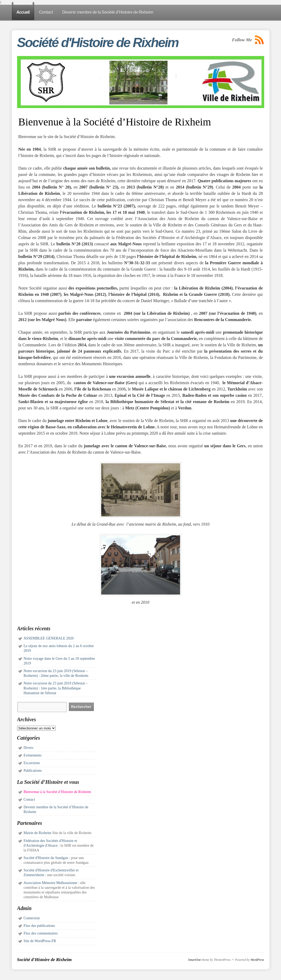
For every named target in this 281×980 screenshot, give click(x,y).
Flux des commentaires (41, 933)
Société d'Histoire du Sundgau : (47, 858)
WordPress (257, 960)
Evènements (33, 755)
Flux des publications (39, 926)
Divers (29, 748)
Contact (29, 799)
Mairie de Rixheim (38, 833)
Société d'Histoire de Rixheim (98, 43)
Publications (33, 771)
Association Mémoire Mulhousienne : (52, 883)
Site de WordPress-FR (40, 941)
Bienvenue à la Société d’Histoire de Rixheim (57, 792)
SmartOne (195, 960)
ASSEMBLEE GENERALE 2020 (49, 638)
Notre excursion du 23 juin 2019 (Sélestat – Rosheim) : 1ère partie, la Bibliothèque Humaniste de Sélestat (56, 688)
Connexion (32, 918)
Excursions (32, 763)
